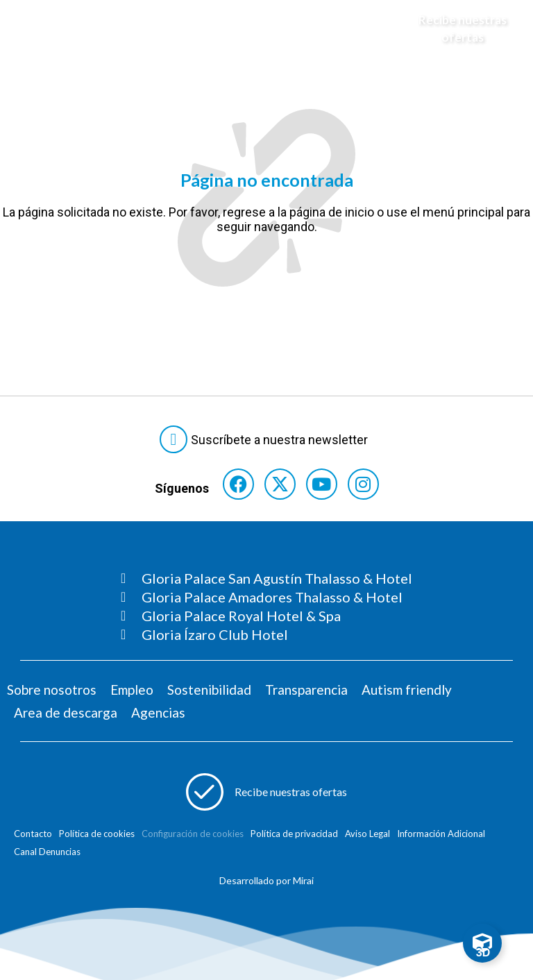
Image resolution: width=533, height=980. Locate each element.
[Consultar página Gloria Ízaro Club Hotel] (266, 634)
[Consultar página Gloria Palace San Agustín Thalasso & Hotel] (266, 578)
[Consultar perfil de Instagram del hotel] (363, 484)
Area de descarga (66, 712)
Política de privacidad (294, 834)
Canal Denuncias (47, 852)
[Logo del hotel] (253, 28)
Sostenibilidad (209, 690)
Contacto (33, 834)
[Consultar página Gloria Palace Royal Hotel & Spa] (266, 616)
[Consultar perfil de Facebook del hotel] (238, 484)
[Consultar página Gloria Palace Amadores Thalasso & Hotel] (266, 597)
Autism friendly (407, 690)
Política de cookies (97, 834)
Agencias (158, 712)
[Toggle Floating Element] (482, 943)
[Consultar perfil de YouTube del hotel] (322, 484)
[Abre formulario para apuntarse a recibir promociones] (266, 792)
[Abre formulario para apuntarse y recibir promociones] (453, 29)
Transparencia (306, 690)
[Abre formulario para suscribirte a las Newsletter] (266, 439)
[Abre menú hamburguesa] (28, 28)
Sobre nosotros (52, 690)
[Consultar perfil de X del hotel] (280, 484)
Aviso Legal (367, 834)
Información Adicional (441, 834)
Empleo (132, 690)
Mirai (303, 880)
